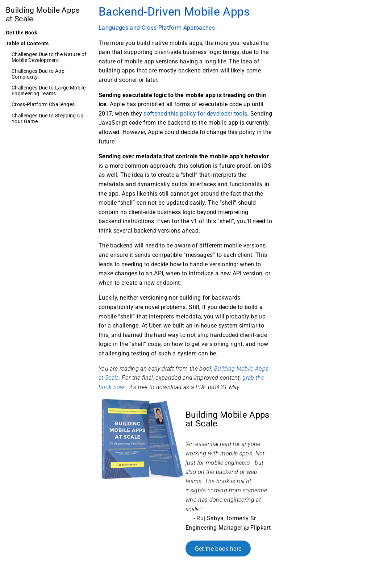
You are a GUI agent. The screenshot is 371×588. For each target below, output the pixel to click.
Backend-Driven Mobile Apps (174, 12)
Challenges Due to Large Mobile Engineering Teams (49, 91)
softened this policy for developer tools (195, 114)
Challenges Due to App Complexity (38, 74)
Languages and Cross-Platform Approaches (157, 28)
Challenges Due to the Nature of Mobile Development (49, 57)
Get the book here (218, 548)
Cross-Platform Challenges (43, 104)
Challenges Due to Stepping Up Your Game (48, 118)
